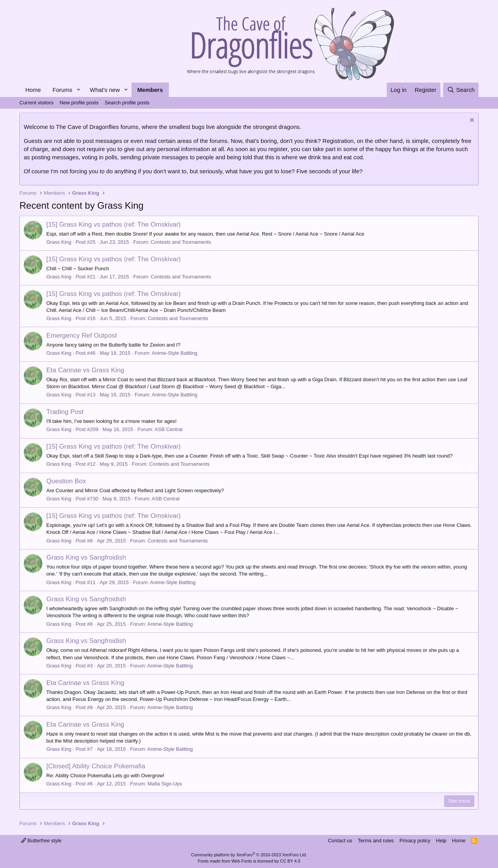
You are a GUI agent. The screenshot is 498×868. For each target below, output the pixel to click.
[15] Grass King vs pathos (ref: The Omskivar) (113, 224)
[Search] (461, 90)
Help (441, 841)
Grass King (59, 242)
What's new (105, 90)
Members (150, 90)
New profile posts (79, 103)
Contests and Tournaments (181, 242)
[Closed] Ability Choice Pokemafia (96, 766)
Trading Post (65, 412)
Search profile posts (127, 103)
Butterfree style (41, 841)
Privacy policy (415, 841)
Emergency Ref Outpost (82, 335)
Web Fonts (242, 861)
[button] (79, 90)
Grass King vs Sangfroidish (86, 557)
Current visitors (36, 103)
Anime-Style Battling (174, 353)
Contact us (340, 841)
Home (33, 90)
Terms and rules (376, 841)
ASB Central (168, 429)
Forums (62, 90)
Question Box (66, 481)
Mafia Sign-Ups (165, 784)
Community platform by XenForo (249, 855)
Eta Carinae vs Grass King (85, 370)
